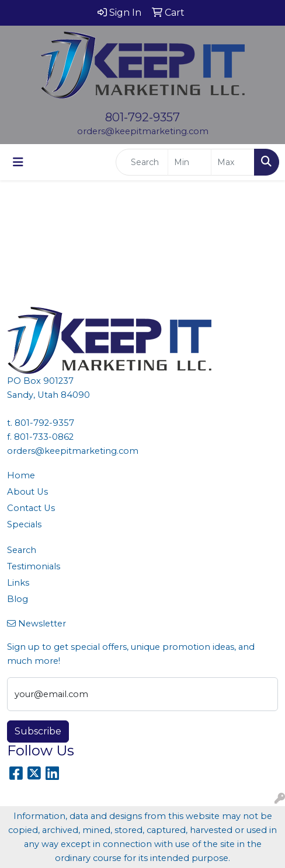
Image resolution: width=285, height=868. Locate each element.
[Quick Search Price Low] (190, 162)
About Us (27, 492)
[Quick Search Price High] (233, 162)
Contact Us (31, 508)
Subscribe (38, 731)
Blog (18, 599)
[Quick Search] (142, 162)
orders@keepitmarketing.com (143, 131)
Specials (24, 524)
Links (18, 583)
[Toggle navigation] (18, 162)
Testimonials (34, 566)
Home (21, 475)
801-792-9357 (142, 117)
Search (22, 550)
